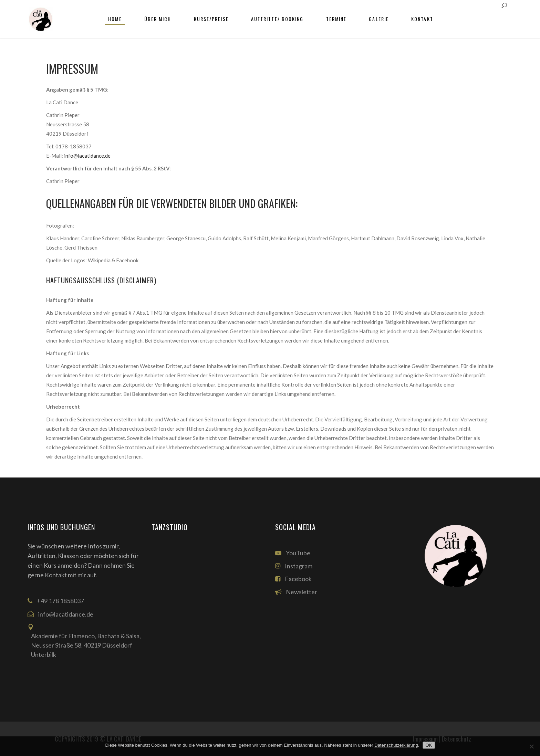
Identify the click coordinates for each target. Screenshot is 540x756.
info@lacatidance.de (87, 156)
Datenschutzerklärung (396, 745)
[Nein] (531, 746)
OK (429, 745)
